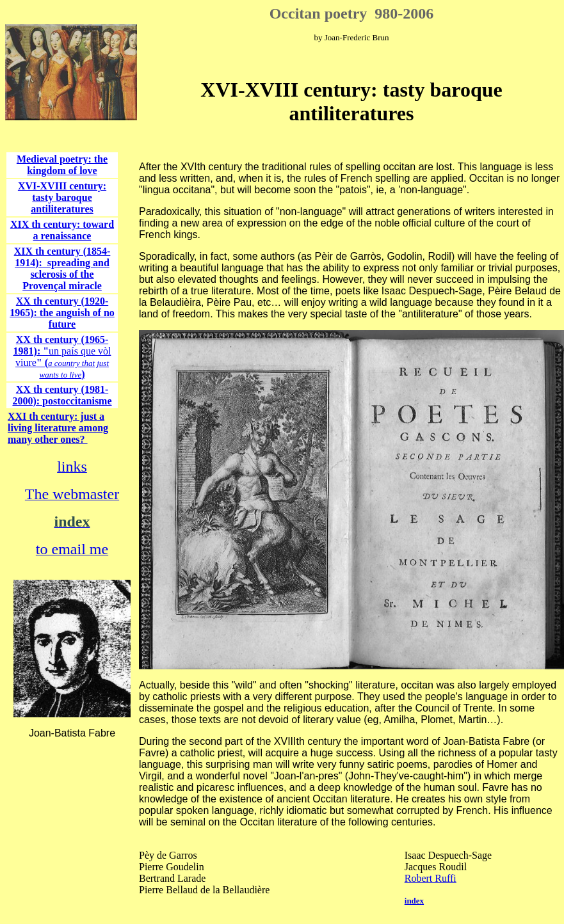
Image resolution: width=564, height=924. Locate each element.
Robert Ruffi (431, 878)
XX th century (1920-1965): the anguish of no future (62, 313)
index (414, 901)
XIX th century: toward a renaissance (62, 230)
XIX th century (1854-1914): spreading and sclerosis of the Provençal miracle (62, 268)
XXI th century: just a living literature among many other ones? (58, 428)
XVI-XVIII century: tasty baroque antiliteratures (62, 197)
